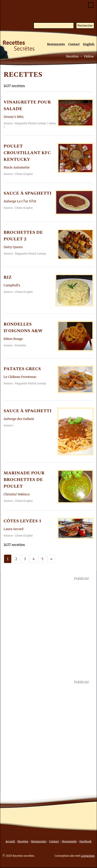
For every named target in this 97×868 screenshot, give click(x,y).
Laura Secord (14, 529)
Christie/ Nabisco (17, 494)
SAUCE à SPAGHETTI (27, 193)
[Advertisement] (48, 630)
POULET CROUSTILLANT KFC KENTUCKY (27, 153)
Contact (74, 44)
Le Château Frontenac (20, 377)
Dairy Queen (13, 247)
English (89, 44)
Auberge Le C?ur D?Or (20, 201)
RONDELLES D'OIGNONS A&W (23, 328)
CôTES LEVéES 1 (22, 521)
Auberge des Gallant (19, 419)
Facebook (86, 841)
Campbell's (12, 285)
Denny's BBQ (14, 117)
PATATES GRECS (22, 369)
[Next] (51, 559)
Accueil (11, 841)
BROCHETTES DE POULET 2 (23, 236)
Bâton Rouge (13, 339)
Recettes (73, 56)
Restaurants (56, 44)
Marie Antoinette (16, 167)
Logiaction (88, 856)
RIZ (8, 277)
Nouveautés (69, 841)
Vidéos (89, 56)
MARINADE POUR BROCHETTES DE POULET (24, 480)
